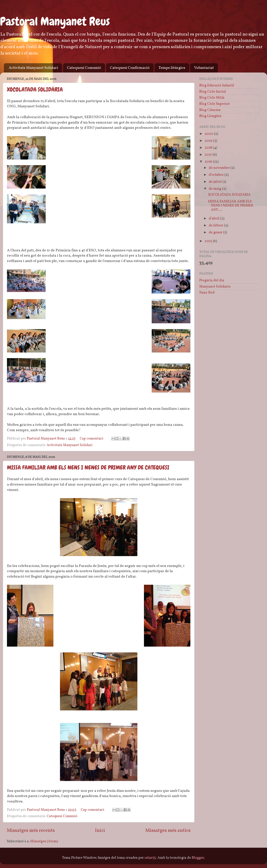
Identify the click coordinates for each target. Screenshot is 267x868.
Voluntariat (204, 68)
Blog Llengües (210, 116)
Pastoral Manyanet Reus (55, 21)
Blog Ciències (210, 110)
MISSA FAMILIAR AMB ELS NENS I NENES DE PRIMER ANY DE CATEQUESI (88, 468)
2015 (209, 241)
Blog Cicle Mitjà (212, 98)
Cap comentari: (92, 439)
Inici (100, 831)
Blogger (198, 858)
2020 (209, 134)
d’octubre (217, 175)
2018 (209, 148)
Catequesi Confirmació (130, 68)
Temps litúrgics (172, 68)
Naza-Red (207, 293)
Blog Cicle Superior (215, 104)
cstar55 (150, 858)
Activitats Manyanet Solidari (33, 68)
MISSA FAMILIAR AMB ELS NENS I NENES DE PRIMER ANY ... (231, 206)
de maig (215, 189)
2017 (209, 155)
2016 (209, 162)
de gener (216, 233)
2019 (209, 141)
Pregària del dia (212, 280)
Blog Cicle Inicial (213, 92)
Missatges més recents (31, 831)
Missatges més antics (168, 831)
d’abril (214, 219)
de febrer (216, 226)
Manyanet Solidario (215, 287)
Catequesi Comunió (84, 68)
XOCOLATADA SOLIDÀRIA (35, 90)
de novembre (220, 168)
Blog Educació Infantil (217, 86)
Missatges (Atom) (44, 841)
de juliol (216, 182)
